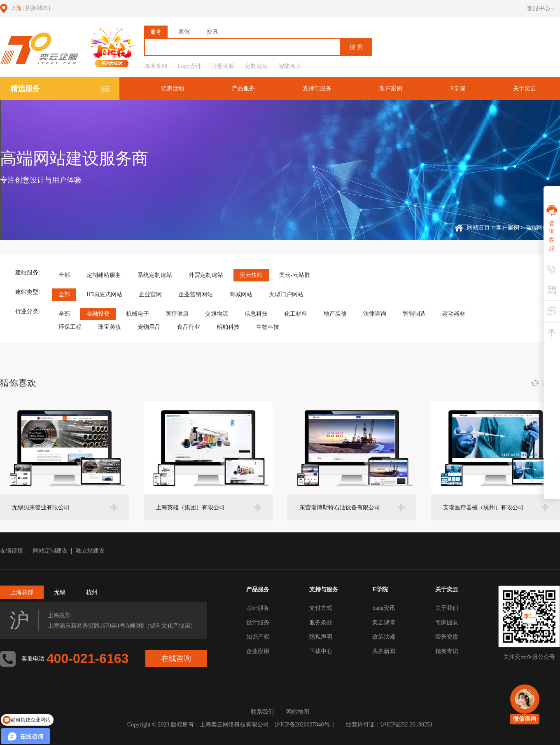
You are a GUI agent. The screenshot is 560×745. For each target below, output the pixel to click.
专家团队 (447, 622)
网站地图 (298, 712)
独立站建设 (90, 551)
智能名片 (290, 66)
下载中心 (321, 651)
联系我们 (262, 712)
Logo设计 (189, 66)
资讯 (212, 32)
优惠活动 (173, 88)
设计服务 (258, 622)
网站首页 (478, 228)
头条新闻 (384, 651)
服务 (156, 32)
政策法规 (384, 637)
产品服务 (243, 88)
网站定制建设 (50, 551)
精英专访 (447, 651)
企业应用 (258, 651)
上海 (30, 8)
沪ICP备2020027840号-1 (304, 725)
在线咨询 (176, 658)
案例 (184, 32)
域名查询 (156, 66)
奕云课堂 (384, 622)
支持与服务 (317, 88)
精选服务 (25, 89)
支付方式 (321, 608)
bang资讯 (384, 608)
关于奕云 (525, 88)
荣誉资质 (447, 637)
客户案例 (391, 88)
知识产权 (258, 637)
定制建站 (257, 66)
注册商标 (223, 66)
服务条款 (321, 622)
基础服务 (258, 608)
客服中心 (541, 9)
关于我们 (447, 608)
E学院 (458, 88)
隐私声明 (321, 637)
